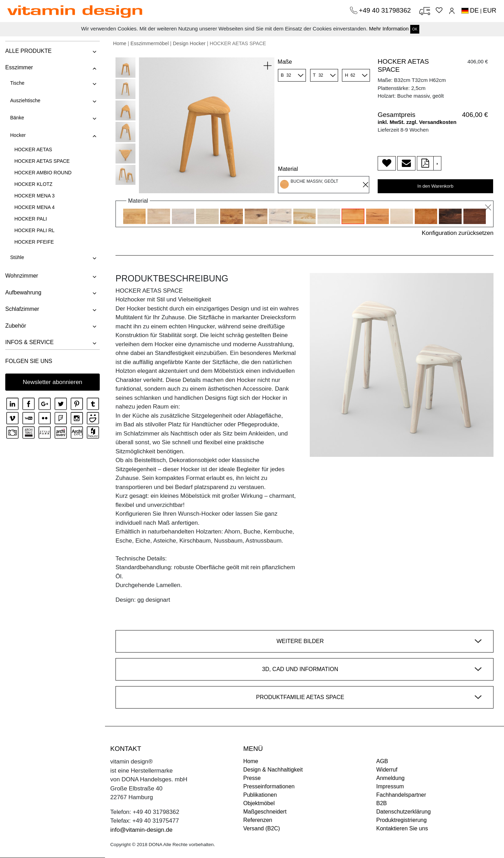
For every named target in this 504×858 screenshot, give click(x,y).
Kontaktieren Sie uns (402, 828)
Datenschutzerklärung (404, 812)
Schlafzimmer (22, 309)
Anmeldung (390, 778)
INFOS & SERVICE (29, 342)
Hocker (18, 135)
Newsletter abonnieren (52, 382)
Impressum (390, 786)
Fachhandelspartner (401, 795)
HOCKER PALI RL (34, 230)
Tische (17, 83)
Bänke (17, 118)
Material (288, 169)
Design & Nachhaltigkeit (273, 770)
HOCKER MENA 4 (34, 207)
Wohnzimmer (22, 276)
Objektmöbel (259, 803)
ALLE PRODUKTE (28, 51)
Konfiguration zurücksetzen (458, 233)
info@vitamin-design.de (141, 830)
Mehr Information (389, 29)
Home (120, 43)
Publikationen (260, 795)
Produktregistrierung (401, 820)
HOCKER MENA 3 (34, 196)
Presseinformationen (269, 786)
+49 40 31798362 (386, 10)
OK (415, 29)
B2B (381, 803)
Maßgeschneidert (265, 812)
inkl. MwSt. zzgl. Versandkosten (417, 122)
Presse (252, 778)
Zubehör (16, 326)
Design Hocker (189, 43)
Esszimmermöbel (150, 43)
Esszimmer (19, 67)
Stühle (17, 257)
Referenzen (258, 820)
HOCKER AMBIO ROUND (43, 173)
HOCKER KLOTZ (33, 184)
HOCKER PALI (31, 219)
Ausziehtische (25, 100)
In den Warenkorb (436, 186)
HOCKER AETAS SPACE (42, 161)
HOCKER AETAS (33, 149)
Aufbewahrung (23, 292)
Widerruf (387, 770)
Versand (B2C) (262, 828)
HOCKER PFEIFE (34, 242)
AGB (382, 761)
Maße (285, 62)
